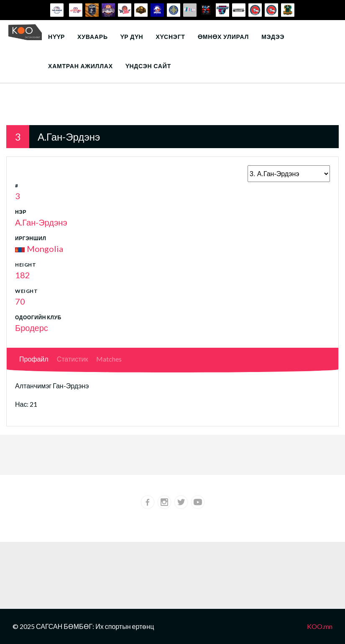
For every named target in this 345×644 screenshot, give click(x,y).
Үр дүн (132, 37)
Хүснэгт (170, 37)
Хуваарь (93, 37)
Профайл (34, 359)
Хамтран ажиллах (80, 66)
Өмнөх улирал (223, 37)
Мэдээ (273, 37)
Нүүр (56, 37)
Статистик (73, 359)
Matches (109, 359)
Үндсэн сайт (148, 66)
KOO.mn (320, 626)
